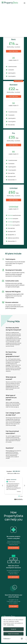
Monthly (9, 30)
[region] (13, 486)
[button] (3, 486)
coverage (8, 365)
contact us (12, 451)
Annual (18, 30)
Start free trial (14, 51)
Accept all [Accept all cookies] (13, 629)
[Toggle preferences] (7, 639)
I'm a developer (13, 577)
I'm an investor (14, 548)
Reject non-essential (13, 634)
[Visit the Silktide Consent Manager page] (22, 639)
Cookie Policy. (11, 625)
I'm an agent (14, 606)
